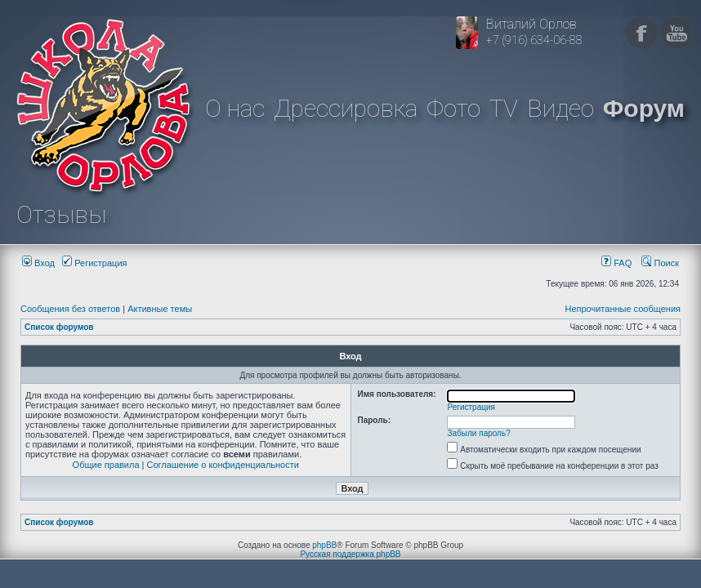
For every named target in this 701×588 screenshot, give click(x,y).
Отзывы (61, 214)
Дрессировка (346, 108)
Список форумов (59, 327)
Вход (38, 263)
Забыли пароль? (479, 433)
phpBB (324, 545)
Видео (560, 108)
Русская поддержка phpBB (350, 554)
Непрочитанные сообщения (623, 309)
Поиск (660, 263)
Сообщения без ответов (70, 309)
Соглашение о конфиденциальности (223, 465)
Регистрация (94, 263)
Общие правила (106, 465)
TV (504, 108)
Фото (453, 108)
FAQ (616, 263)
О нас (235, 108)
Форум (644, 108)
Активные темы (160, 309)
